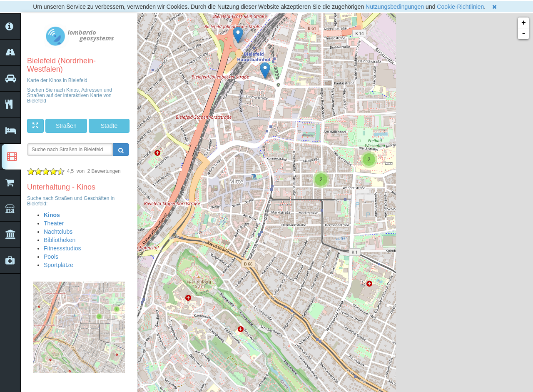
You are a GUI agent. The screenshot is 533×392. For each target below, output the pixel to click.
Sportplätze (59, 265)
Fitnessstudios (62, 248)
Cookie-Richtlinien (460, 7)
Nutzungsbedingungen (395, 7)
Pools (51, 257)
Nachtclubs (58, 232)
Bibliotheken (60, 240)
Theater (54, 223)
